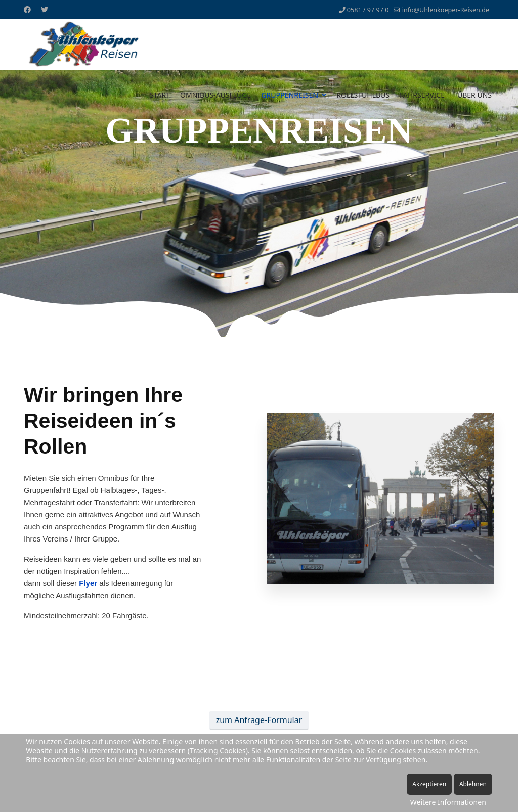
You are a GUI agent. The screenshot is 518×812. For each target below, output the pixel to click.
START (160, 95)
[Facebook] (27, 9)
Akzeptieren (429, 784)
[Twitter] (45, 9)
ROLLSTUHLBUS (363, 95)
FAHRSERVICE (422, 95)
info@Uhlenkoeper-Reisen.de (446, 10)
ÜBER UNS (474, 95)
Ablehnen (473, 784)
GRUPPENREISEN (290, 95)
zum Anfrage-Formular (259, 720)
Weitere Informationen (448, 802)
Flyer (88, 583)
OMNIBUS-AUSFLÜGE (215, 95)
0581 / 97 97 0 (368, 10)
